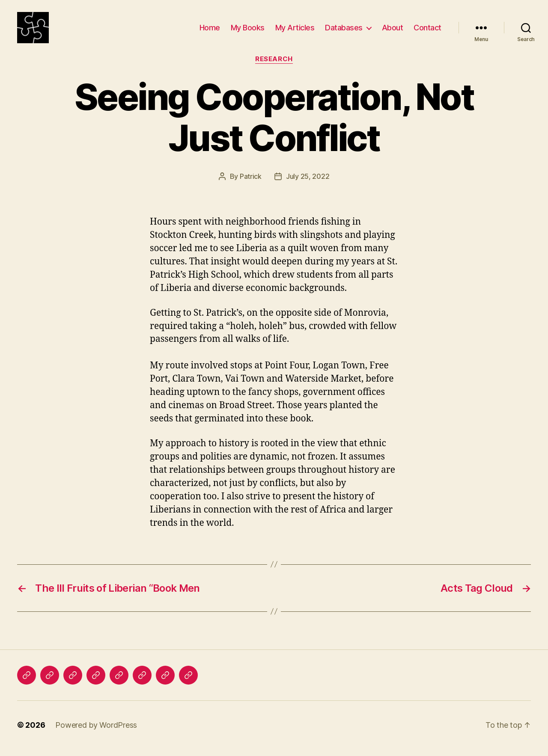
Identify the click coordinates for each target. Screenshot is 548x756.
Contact (427, 31)
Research (274, 66)
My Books (248, 31)
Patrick (251, 184)
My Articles (295, 31)
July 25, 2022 (308, 184)
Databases (344, 31)
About (393, 31)
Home (210, 31)
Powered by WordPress (96, 732)
